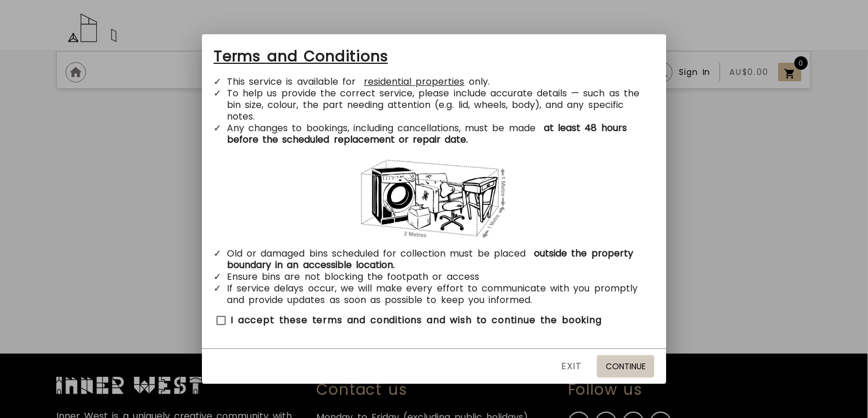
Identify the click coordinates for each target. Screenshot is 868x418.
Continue (626, 366)
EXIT (572, 366)
